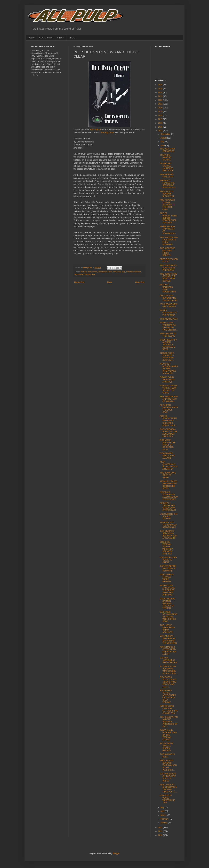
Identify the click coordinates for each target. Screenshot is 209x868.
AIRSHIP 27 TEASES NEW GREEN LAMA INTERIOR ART (168, 507)
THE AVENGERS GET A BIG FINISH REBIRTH (168, 252)
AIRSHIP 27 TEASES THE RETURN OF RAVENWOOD (168, 184)
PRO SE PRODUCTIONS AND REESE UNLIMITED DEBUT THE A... (169, 421)
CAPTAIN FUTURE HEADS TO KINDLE (168, 560)
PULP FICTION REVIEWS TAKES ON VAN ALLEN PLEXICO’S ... (168, 765)
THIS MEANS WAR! (169, 319)
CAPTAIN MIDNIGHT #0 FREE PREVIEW (169, 660)
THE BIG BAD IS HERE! (167, 755)
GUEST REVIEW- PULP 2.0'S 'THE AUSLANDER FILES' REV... (169, 433)
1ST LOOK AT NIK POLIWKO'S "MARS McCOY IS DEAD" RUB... (169, 670)
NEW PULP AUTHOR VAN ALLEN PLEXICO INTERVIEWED (169, 496)
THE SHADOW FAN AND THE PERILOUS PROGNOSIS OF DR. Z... (169, 722)
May (163, 807)
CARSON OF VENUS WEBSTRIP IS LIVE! (168, 799)
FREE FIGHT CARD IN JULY (169, 260)
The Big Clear (107, 133)
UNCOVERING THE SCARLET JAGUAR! (169, 516)
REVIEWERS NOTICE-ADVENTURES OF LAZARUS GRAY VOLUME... (168, 696)
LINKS (61, 38)
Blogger (116, 853)
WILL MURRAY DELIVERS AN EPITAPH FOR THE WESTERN (168, 640)
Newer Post (79, 282)
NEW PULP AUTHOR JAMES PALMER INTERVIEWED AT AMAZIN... (169, 369)
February (165, 819)
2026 (161, 85)
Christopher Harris (105, 272)
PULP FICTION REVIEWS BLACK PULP (167, 194)
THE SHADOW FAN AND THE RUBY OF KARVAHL (169, 399)
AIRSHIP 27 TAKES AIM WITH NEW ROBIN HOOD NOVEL (169, 485)
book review (92, 272)
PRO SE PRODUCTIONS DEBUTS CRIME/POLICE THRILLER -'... (169, 218)
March (164, 815)
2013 (161, 131)
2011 (161, 831)
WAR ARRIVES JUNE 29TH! (167, 176)
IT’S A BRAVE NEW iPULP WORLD (169, 305)
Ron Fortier (96, 130)
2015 (161, 127)
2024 (161, 92)
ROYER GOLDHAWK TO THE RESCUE (169, 313)
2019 (161, 112)
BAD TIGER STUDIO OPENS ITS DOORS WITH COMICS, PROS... (169, 617)
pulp (124, 272)
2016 (161, 123)
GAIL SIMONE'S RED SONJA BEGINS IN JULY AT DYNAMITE (169, 535)
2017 (161, 119)
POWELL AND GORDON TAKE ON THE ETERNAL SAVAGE (168, 735)
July (163, 142)
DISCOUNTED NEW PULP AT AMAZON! (168, 456)
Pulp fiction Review (134, 272)
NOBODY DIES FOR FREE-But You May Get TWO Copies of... (169, 326)
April (163, 811)
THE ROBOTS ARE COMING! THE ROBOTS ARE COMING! (169, 277)
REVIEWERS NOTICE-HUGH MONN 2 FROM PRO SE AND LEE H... (168, 682)
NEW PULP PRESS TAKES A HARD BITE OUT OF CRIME (169, 389)
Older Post (140, 282)
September (166, 134)
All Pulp (84, 272)
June (163, 146)
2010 (161, 835)
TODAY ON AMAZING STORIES (166, 157)
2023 (161, 96)
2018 (161, 115)
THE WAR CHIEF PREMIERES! (168, 150)
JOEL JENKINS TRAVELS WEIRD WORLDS (167, 578)
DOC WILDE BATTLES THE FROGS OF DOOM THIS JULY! (168, 445)
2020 (161, 108)
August (164, 138)
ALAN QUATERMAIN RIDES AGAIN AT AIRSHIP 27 (169, 465)
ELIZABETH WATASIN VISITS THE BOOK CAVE (169, 409)
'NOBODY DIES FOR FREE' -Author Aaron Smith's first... (167, 357)
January (164, 823)
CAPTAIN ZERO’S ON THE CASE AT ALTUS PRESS (168, 777)
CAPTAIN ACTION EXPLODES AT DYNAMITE (168, 568)
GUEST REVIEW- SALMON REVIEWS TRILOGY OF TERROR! (168, 604)
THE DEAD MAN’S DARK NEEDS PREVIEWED (168, 268)
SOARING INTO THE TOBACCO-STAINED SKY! (169, 525)
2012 (161, 828)
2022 (161, 100)
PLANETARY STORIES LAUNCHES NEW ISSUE (167, 167)
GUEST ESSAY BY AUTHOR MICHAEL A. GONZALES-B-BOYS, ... (168, 345)
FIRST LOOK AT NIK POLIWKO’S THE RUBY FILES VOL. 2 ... (169, 788)
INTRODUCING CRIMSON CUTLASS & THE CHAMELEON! (169, 710)
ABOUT (73, 38)
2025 (161, 89)
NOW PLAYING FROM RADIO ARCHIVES (168, 380)
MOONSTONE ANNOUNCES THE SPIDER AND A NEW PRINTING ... (168, 590)
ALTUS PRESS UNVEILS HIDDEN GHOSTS (167, 747)
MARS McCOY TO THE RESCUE (168, 335)
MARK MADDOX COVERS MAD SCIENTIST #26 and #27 (168, 651)
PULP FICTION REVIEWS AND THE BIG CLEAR (169, 298)
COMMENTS (46, 38)
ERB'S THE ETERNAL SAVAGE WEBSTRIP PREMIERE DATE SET (166, 548)
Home (31, 38)
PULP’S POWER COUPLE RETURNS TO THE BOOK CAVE (168, 205)
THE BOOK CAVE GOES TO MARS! (168, 475)
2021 (161, 104)
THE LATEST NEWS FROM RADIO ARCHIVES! (167, 629)
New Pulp (117, 272)
